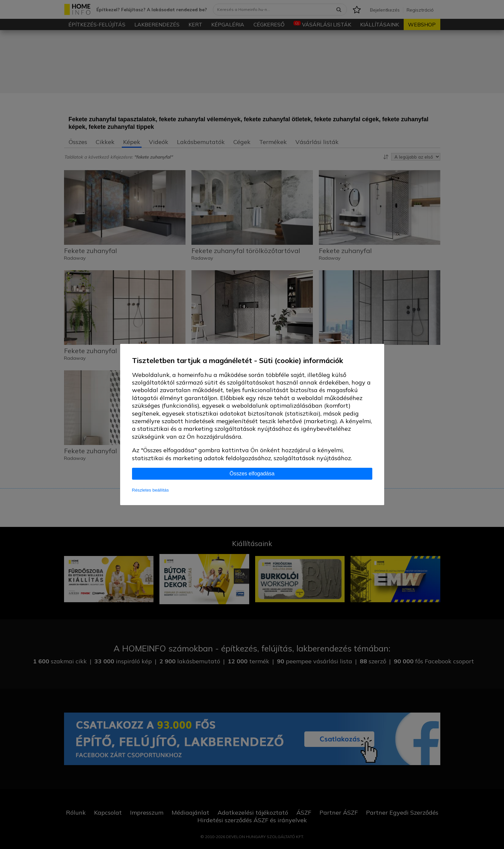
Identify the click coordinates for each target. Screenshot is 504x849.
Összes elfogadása (252, 474)
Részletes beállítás (151, 490)
